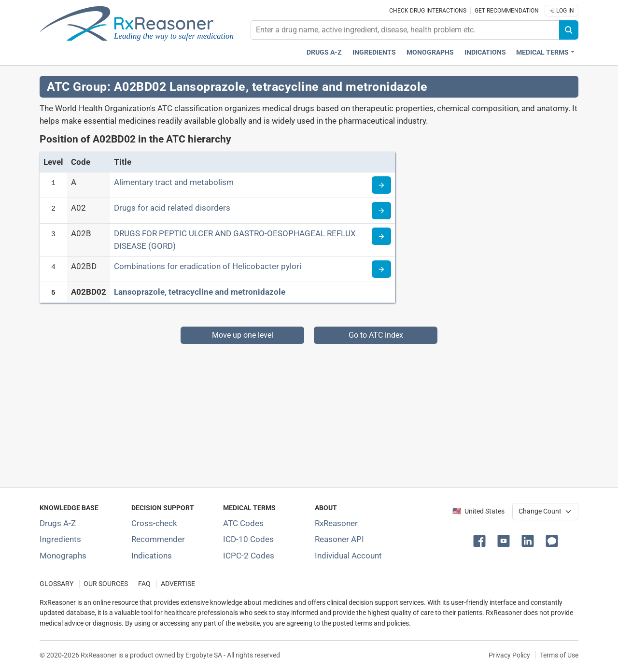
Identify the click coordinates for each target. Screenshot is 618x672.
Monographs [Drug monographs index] (430, 52)
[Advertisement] (309, 412)
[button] (481, 540)
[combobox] (405, 30)
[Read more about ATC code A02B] (381, 236)
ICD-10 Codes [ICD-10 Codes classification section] (248, 539)
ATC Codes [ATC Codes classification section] (243, 523)
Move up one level (243, 335)
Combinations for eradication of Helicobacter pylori (208, 266)
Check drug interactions (428, 11)
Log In (562, 11)
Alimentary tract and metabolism (174, 182)
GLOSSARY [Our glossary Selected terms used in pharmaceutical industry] (56, 584)
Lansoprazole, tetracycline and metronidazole (200, 292)
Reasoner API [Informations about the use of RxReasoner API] (339, 539)
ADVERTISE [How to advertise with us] (178, 584)
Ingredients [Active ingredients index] (374, 52)
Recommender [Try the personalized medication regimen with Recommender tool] (158, 539)
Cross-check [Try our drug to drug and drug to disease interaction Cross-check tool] (154, 523)
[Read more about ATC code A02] (381, 211)
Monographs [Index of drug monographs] (63, 556)
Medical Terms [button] (542, 52)
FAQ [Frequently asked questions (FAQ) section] (144, 584)
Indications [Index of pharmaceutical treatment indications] (152, 556)
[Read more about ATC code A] (381, 185)
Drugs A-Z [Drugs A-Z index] (324, 52)
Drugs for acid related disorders (172, 208)
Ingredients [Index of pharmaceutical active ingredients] (60, 539)
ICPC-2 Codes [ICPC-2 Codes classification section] (249, 556)
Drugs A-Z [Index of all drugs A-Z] (58, 523)
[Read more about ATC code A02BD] (381, 269)
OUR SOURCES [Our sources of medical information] (106, 584)
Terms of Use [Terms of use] (559, 655)
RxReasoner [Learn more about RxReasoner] (336, 523)
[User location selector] (545, 512)
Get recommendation (507, 11)
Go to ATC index (376, 335)
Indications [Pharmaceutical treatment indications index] (485, 52)
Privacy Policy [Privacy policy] (509, 655)
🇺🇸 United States (478, 511)
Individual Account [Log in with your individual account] (348, 556)
